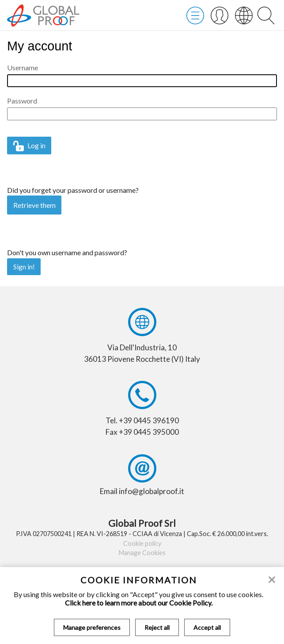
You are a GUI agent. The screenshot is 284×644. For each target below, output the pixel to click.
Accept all (207, 627)
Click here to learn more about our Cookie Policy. (139, 603)
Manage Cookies (142, 553)
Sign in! (24, 267)
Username (23, 67)
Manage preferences (92, 627)
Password (22, 101)
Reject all (157, 627)
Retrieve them (34, 205)
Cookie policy (142, 543)
